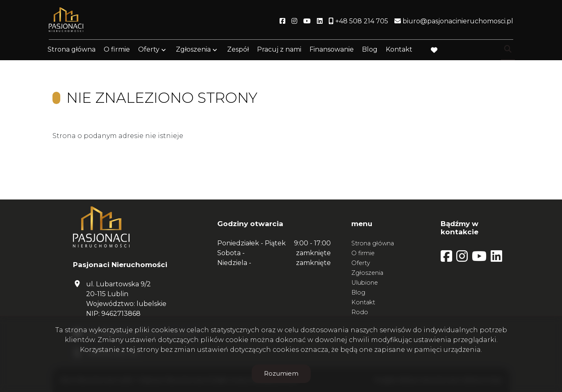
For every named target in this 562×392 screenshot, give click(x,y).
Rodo (360, 312)
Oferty (149, 50)
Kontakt (399, 50)
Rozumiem (281, 373)
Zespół (238, 50)
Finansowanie (332, 50)
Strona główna (72, 50)
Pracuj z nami (279, 50)
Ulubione (365, 283)
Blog (370, 50)
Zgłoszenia (193, 50)
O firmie (117, 50)
